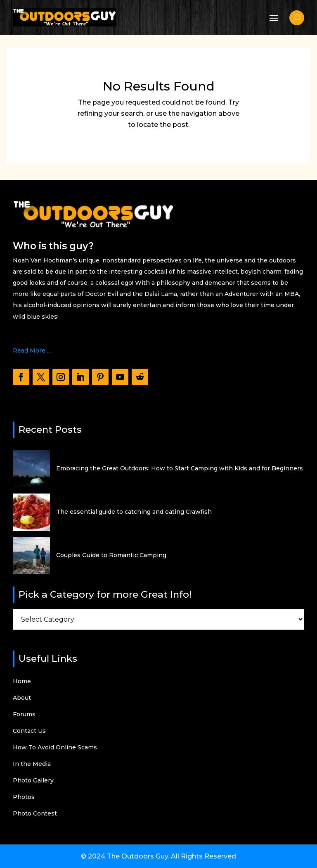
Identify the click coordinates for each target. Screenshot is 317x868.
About (22, 698)
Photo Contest (35, 814)
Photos (24, 797)
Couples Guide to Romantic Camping (111, 555)
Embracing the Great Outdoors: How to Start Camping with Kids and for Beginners (180, 468)
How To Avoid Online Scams (55, 748)
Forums (24, 715)
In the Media (32, 764)
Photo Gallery (33, 781)
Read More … (32, 351)
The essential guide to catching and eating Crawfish (134, 512)
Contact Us (29, 731)
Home (22, 682)
